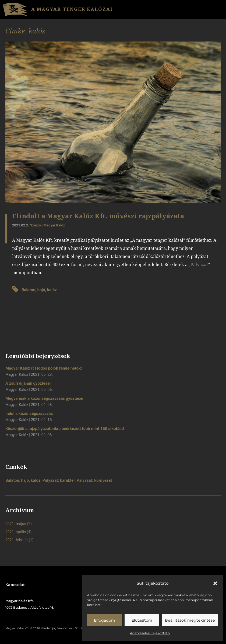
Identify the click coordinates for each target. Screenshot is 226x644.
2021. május (16, 524)
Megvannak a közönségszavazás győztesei (44, 398)
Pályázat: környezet (94, 480)
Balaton (28, 290)
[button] (215, 583)
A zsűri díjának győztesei (28, 383)
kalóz (52, 290)
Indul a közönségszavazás (29, 414)
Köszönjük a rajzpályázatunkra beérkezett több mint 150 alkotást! (65, 429)
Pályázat (199, 264)
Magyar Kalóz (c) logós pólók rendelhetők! (44, 368)
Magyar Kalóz (54, 225)
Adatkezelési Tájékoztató (150, 633)
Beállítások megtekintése (190, 620)
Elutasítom (142, 620)
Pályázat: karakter (59, 480)
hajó (41, 290)
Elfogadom (105, 620)
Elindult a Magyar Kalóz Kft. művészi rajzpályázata (98, 216)
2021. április (16, 532)
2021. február (17, 540)
